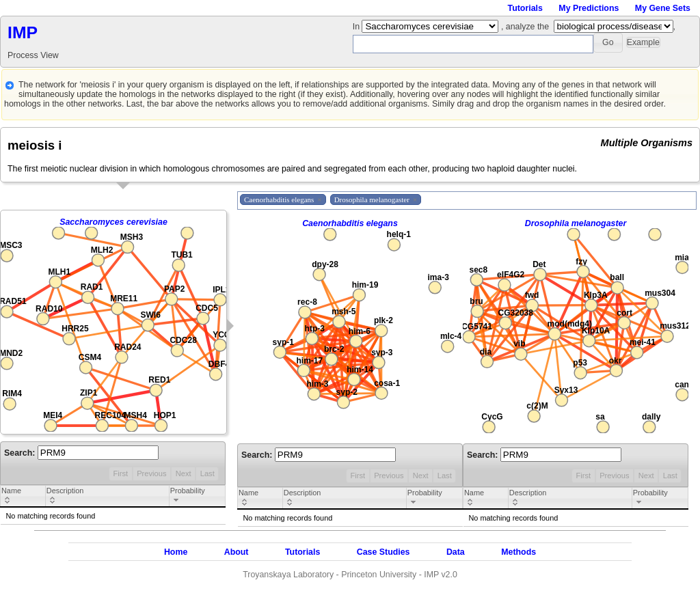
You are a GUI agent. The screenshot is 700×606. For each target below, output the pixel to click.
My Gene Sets (663, 8)
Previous (151, 473)
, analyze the (525, 27)
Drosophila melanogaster (576, 223)
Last (207, 473)
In (358, 27)
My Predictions (589, 8)
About (237, 552)
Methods (519, 552)
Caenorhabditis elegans (350, 223)
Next (184, 473)
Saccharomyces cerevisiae (113, 222)
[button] (608, 43)
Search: (81, 453)
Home (176, 552)
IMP (23, 32)
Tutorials (525, 8)
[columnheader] (23, 497)
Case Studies (383, 552)
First (120, 473)
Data (456, 552)
